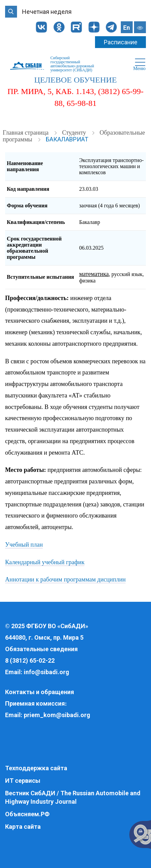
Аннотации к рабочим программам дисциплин (65, 579)
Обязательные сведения (41, 649)
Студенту (75, 133)
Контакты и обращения (40, 692)
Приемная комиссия (35, 703)
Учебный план (24, 545)
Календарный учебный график (45, 562)
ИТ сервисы (23, 781)
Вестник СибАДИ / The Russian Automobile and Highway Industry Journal (73, 797)
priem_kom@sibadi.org (57, 715)
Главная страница (26, 133)
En (127, 28)
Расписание (121, 42)
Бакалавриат (67, 139)
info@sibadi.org (46, 672)
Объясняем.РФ (27, 814)
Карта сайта (23, 827)
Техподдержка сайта (36, 768)
